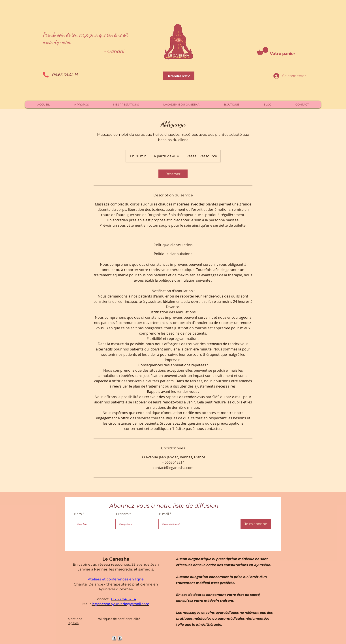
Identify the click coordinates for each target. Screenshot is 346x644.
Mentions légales (75, 621)
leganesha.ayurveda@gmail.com (121, 604)
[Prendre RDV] (179, 76)
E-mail (164, 514)
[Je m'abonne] (256, 524)
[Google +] (120, 638)
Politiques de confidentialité (118, 619)
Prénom (122, 514)
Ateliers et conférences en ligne (116, 579)
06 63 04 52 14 (124, 599)
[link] (173, 174)
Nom (78, 514)
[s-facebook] (114, 638)
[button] (263, 51)
